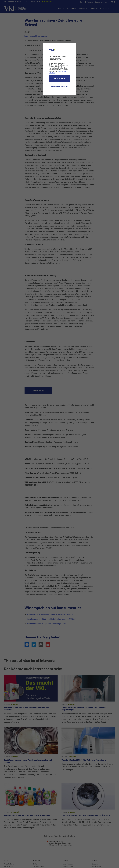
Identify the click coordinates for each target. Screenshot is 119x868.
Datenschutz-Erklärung (58, 72)
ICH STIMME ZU (59, 79)
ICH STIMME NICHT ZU (60, 87)
